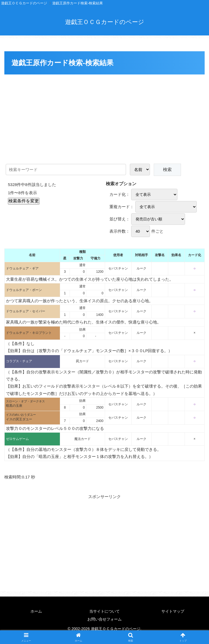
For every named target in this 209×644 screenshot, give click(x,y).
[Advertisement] (104, 117)
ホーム (36, 611)
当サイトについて (104, 611)
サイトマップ (173, 611)
